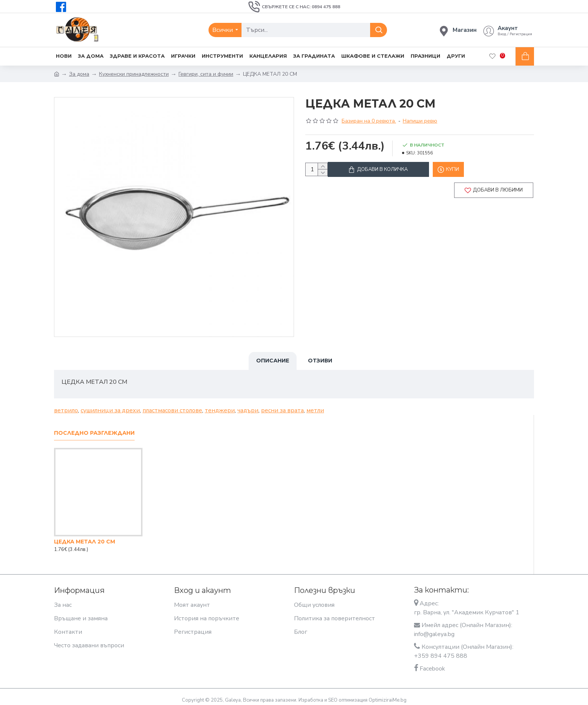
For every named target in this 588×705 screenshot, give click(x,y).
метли (315, 406)
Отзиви (320, 361)
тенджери (220, 406)
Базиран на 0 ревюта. (369, 121)
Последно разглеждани (94, 429)
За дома (79, 74)
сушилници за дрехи (110, 406)
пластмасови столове (172, 406)
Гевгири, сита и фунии (206, 74)
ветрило (66, 406)
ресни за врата (282, 406)
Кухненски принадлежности (134, 74)
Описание (273, 361)
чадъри (248, 406)
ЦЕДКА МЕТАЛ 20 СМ (85, 537)
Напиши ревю (420, 121)
